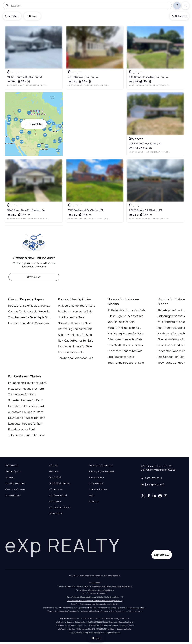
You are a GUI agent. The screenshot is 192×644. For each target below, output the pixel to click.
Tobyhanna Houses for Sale (126, 363)
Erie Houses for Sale (121, 357)
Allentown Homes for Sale (75, 335)
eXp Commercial (58, 495)
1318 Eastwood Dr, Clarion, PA (86, 210)
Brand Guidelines (98, 489)
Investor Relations (15, 483)
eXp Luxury (55, 501)
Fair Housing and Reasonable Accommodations (95, 590)
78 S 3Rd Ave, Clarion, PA (83, 77)
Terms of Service (121, 586)
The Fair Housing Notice (135, 608)
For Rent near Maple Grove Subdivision (30, 323)
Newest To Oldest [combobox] (34, 16)
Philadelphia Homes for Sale (77, 306)
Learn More (136, 611)
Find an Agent (13, 471)
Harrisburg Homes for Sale (75, 329)
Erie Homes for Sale (71, 352)
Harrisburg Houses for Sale (125, 333)
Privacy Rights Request (101, 471)
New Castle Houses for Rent (27, 418)
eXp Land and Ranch (60, 507)
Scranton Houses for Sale (125, 328)
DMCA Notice (95, 583)
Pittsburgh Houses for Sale (125, 316)
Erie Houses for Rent (22, 429)
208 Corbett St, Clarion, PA (145, 143)
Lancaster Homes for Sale (75, 346)
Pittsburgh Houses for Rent (26, 389)
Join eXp (10, 477)
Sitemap (94, 501)
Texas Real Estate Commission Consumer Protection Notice (95, 604)
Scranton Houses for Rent (25, 400)
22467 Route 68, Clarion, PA (146, 210)
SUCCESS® (55, 477)
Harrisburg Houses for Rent (26, 406)
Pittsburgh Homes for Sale (75, 311)
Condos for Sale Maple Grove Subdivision (30, 311)
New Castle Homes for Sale (76, 340)
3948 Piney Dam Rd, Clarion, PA (26, 210)
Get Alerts (179, 16)
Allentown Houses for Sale (125, 339)
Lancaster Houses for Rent (26, 424)
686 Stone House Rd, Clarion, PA (148, 77)
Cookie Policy (96, 483)
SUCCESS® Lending (60, 483)
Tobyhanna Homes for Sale (76, 358)
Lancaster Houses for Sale (125, 351)
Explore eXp (12, 465)
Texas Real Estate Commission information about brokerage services (95, 601)
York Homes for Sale (71, 317)
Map (96, 638)
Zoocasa (54, 471)
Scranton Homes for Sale (74, 323)
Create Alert (34, 277)
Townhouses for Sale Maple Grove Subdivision (30, 317)
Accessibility (56, 513)
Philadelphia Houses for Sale (127, 310)
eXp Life (53, 465)
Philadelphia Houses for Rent (27, 383)
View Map (34, 124)
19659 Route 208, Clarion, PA (24, 77)
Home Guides (13, 495)
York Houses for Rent (22, 394)
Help (91, 495)
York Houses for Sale (121, 322)
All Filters (12, 16)
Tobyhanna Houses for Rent (27, 435)
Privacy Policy (96, 477)
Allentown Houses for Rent (26, 412)
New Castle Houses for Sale (126, 345)
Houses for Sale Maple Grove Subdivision (30, 306)
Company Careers (15, 489)
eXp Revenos (56, 489)
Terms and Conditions (101, 465)
